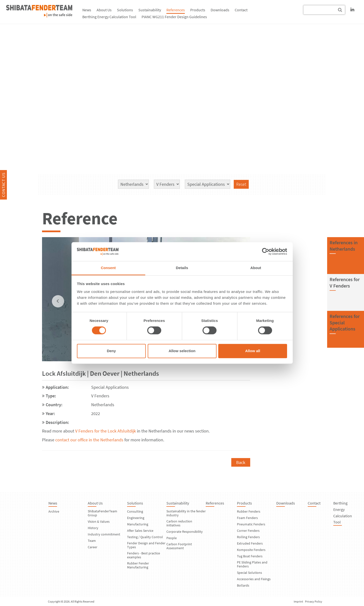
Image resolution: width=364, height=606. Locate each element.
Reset (241, 184)
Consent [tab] (108, 268)
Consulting (135, 511)
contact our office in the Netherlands (89, 440)
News (87, 10)
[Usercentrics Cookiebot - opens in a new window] (266, 252)
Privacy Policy (314, 601)
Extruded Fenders (250, 543)
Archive (54, 511)
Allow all (253, 351)
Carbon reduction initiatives (179, 523)
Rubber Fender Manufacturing (138, 565)
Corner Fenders (248, 531)
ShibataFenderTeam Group (102, 513)
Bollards (243, 585)
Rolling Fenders (248, 537)
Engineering (136, 518)
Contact (241, 10)
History (93, 528)
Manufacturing (138, 524)
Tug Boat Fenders (250, 556)
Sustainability (150, 10)
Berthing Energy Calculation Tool (109, 17)
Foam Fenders (247, 518)
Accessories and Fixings (254, 579)
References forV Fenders (345, 282)
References (176, 10)
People (172, 538)
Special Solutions (249, 573)
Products (198, 10)
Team (92, 541)
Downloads (220, 10)
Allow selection (182, 351)
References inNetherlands (344, 246)
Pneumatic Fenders (251, 524)
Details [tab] (182, 268)
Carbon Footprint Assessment (179, 546)
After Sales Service (140, 531)
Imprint (298, 601)
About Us (104, 10)
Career (93, 547)
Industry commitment (104, 534)
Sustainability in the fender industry (186, 513)
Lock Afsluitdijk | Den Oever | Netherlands (101, 373)
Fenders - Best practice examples (144, 555)
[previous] (58, 301)
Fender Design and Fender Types (146, 545)
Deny (111, 351)
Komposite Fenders (251, 550)
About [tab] (256, 268)
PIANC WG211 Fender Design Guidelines (174, 17)
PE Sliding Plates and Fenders (252, 564)
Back (241, 462)
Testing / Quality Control (145, 537)
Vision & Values (99, 521)
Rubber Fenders (249, 511)
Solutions (125, 10)
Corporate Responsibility (185, 532)
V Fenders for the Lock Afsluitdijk (106, 431)
